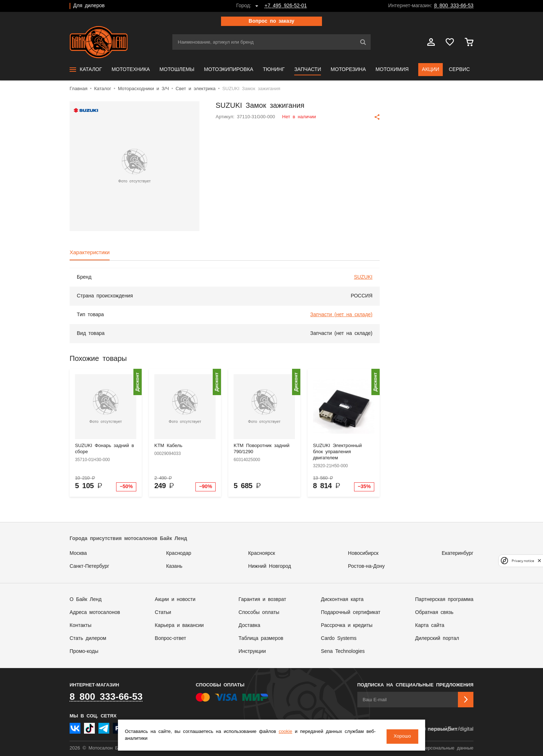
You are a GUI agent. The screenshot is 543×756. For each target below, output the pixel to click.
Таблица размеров (261, 638)
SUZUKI (363, 277)
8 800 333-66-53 (454, 6)
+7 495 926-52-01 (286, 6)
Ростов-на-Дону (366, 566)
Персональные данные (448, 748)
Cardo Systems (339, 638)
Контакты (80, 625)
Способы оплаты (259, 613)
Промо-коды (84, 651)
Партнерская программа (444, 600)
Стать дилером (88, 638)
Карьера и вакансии (179, 625)
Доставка (250, 625)
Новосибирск (363, 553)
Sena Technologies (343, 651)
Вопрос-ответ (170, 638)
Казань (174, 566)
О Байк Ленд (86, 600)
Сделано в (436, 729)
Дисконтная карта (342, 600)
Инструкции (252, 651)
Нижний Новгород (270, 566)
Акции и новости (175, 600)
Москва (78, 553)
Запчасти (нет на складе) (341, 315)
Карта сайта (430, 625)
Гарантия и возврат (262, 600)
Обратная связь (434, 613)
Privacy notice (523, 561)
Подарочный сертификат (351, 613)
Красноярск (262, 553)
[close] (539, 561)
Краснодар (179, 553)
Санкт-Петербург (89, 566)
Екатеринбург (458, 553)
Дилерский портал (437, 638)
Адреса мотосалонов (95, 613)
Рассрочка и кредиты (347, 625)
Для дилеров (89, 6)
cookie (317, 733)
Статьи (163, 613)
